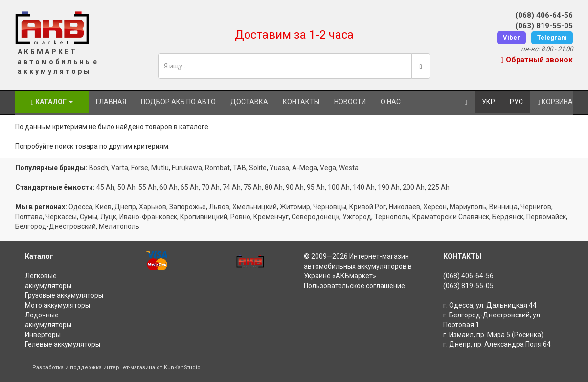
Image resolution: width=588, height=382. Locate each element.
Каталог (52, 102)
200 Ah (414, 187)
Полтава (29, 217)
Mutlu (160, 168)
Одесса (80, 207)
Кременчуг (271, 217)
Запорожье (188, 207)
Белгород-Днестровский (56, 226)
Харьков (153, 207)
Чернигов (536, 207)
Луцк (108, 217)
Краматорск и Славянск (451, 217)
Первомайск (546, 217)
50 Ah (126, 187)
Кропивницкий (204, 217)
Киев (103, 207)
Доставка (249, 102)
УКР (488, 102)
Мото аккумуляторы (57, 305)
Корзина (555, 102)
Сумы (89, 217)
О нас (391, 102)
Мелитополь (119, 226)
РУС (516, 102)
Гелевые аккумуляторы (63, 344)
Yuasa (279, 168)
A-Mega (305, 168)
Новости (350, 102)
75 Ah (253, 187)
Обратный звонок (537, 60)
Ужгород (357, 217)
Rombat (217, 168)
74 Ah (232, 187)
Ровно (240, 217)
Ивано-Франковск (148, 217)
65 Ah (190, 187)
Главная (111, 102)
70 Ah (211, 187)
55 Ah (147, 187)
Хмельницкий (255, 207)
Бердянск (508, 217)
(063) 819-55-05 (544, 26)
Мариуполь (468, 207)
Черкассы (61, 217)
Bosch (99, 168)
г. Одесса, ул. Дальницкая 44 (490, 305)
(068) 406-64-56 (544, 15)
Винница (503, 207)
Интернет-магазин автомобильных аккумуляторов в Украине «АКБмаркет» (358, 266)
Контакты (301, 102)
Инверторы (43, 335)
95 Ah (316, 187)
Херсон (435, 207)
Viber (511, 37)
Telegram (552, 37)
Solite (258, 168)
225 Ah (439, 187)
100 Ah (339, 187)
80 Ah (274, 187)
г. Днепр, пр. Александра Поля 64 (497, 344)
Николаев (405, 207)
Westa (349, 168)
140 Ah (364, 187)
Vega (328, 168)
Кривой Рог (368, 207)
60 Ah (169, 187)
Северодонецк (316, 217)
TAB (239, 168)
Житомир (295, 207)
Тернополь (392, 217)
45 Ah (105, 187)
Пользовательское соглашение (354, 286)
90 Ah (295, 187)
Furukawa (187, 168)
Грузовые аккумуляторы (64, 295)
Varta (120, 168)
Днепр (125, 207)
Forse (140, 168)
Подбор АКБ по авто (178, 102)
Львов (219, 207)
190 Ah (389, 187)
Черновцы (330, 207)
